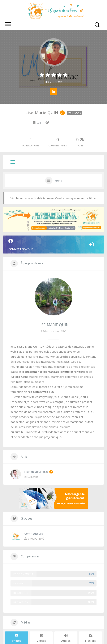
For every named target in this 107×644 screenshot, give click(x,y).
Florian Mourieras (39, 447)
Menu (58, 181)
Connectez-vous (53, 220)
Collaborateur (61, 123)
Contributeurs (34, 488)
